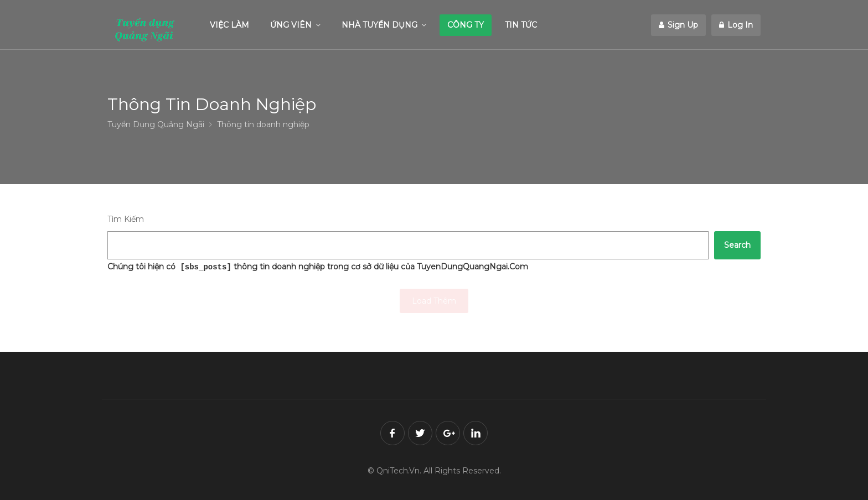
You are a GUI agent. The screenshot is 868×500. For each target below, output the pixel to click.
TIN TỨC (521, 25)
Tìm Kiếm (126, 219)
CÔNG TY (466, 25)
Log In (736, 25)
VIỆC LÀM (229, 25)
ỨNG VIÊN (291, 25)
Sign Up (678, 25)
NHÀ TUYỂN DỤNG (379, 25)
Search (737, 245)
